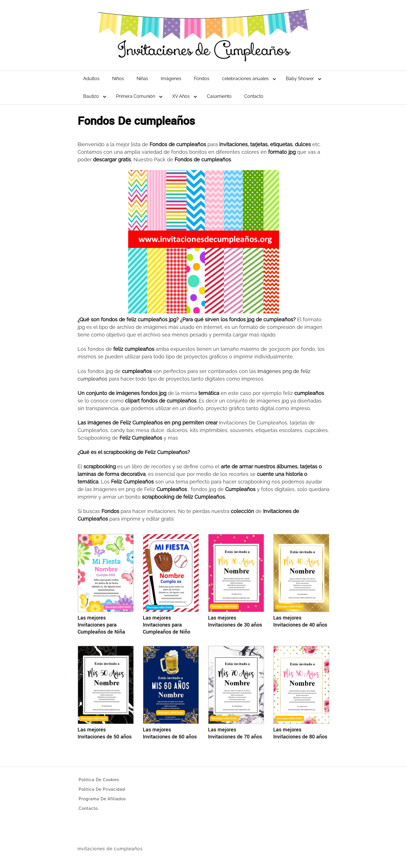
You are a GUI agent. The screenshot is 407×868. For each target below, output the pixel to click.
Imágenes (171, 79)
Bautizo (91, 96)
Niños (118, 79)
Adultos (91, 79)
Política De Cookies (99, 780)
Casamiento (219, 96)
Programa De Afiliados (102, 799)
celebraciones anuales (245, 79)
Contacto (254, 96)
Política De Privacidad (102, 789)
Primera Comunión (136, 96)
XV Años (181, 96)
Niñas (142, 79)
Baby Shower (300, 79)
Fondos (202, 79)
